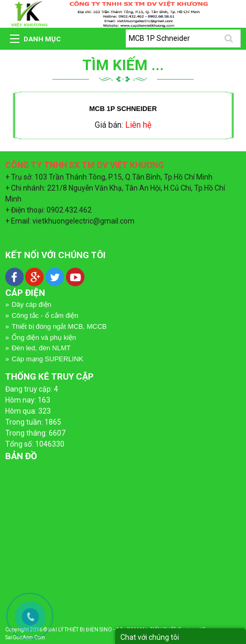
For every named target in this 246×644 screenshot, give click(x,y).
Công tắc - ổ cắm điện (45, 315)
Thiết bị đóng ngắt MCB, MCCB (59, 326)
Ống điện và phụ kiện (44, 337)
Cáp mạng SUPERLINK (47, 359)
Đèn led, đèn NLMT (41, 348)
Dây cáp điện (31, 304)
